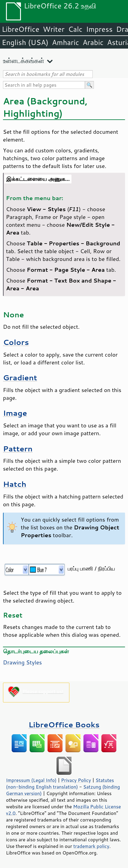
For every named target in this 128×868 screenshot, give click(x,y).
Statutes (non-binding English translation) (60, 783)
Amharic (65, 42)
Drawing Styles (22, 662)
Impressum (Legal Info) (31, 780)
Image (15, 413)
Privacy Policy (76, 780)
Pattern (18, 449)
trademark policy (91, 846)
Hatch (15, 484)
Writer (54, 29)
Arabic (93, 42)
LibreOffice (20, 29)
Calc (75, 29)
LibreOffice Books (64, 724)
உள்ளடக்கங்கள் (24, 60)
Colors (16, 342)
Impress (99, 29)
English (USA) (25, 42)
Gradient (20, 377)
